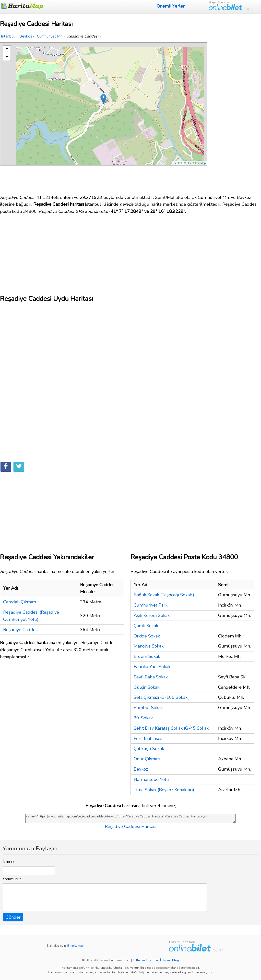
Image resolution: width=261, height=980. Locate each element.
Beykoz (141, 769)
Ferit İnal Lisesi (148, 738)
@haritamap (75, 946)
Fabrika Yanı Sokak (152, 667)
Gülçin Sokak (147, 687)
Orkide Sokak (147, 636)
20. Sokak (143, 718)
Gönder (13, 917)
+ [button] (7, 49)
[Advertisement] (235, 116)
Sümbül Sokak (148, 708)
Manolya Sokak (149, 646)
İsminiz (9, 862)
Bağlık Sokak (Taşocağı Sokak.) (164, 595)
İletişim (165, 960)
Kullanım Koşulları (145, 960)
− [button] (7, 57)
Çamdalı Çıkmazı (20, 602)
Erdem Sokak (147, 656)
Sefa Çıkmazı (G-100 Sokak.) (162, 697)
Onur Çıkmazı (147, 759)
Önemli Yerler (171, 6)
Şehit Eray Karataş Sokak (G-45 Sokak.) (172, 728)
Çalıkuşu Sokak (149, 749)
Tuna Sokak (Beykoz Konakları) (164, 790)
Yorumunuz (12, 879)
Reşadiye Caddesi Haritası (130, 827)
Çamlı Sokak (146, 626)
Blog (176, 960)
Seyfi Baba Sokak (151, 677)
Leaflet (178, 163)
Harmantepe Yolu (151, 779)
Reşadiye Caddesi (21, 630)
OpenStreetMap (196, 163)
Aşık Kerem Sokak (152, 615)
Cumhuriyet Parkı (151, 605)
